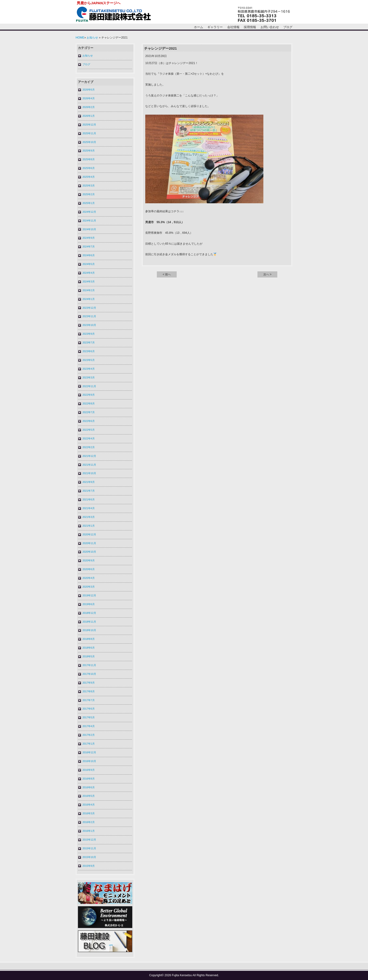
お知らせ (92, 38)
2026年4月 (88, 98)
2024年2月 (88, 290)
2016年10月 (89, 761)
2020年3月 (88, 587)
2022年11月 (89, 386)
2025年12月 (89, 125)
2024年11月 (89, 221)
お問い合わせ (270, 27)
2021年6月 (88, 499)
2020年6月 (88, 569)
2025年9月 (88, 151)
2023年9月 (88, 334)
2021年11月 (89, 465)
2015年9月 (88, 866)
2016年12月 (89, 752)
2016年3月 (88, 813)
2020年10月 (89, 552)
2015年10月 (89, 857)
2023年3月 (88, 377)
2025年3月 (88, 186)
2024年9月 (88, 238)
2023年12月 (89, 308)
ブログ (288, 27)
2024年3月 (88, 282)
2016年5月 (88, 796)
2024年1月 (88, 299)
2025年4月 (88, 177)
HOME (80, 38)
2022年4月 (88, 438)
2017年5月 (88, 717)
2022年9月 (88, 395)
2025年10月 (89, 142)
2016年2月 (88, 822)
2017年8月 (88, 691)
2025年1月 (88, 203)
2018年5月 (88, 656)
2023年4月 (88, 369)
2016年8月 (88, 779)
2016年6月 (88, 787)
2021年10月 (89, 473)
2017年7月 (88, 700)
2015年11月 (89, 848)
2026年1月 (88, 116)
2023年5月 (88, 360)
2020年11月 (89, 543)
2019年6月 (88, 604)
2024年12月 (89, 212)
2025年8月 (88, 159)
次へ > (267, 274)
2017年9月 (88, 683)
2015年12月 (89, 840)
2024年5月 (88, 264)
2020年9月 (88, 560)
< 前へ (167, 274)
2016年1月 (88, 831)
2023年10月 (89, 325)
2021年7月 (88, 491)
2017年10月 (89, 674)
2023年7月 (88, 343)
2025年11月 (89, 133)
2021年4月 (88, 508)
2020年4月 (88, 578)
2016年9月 (88, 770)
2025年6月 (88, 168)
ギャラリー (215, 27)
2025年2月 (88, 194)
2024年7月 (88, 247)
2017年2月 (88, 735)
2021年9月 (88, 482)
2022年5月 (88, 430)
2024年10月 (89, 229)
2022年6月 (88, 421)
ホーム (199, 27)
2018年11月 (89, 622)
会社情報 (233, 27)
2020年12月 (89, 534)
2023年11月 (89, 316)
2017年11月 (89, 665)
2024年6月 (88, 255)
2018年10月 (89, 630)
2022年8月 (88, 403)
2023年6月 (88, 351)
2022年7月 (88, 412)
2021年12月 (89, 456)
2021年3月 (88, 517)
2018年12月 (89, 613)
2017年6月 (88, 709)
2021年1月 (88, 526)
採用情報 (250, 27)
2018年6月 (88, 648)
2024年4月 (88, 273)
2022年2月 (88, 447)
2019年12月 (89, 595)
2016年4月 (88, 805)
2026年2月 (88, 107)
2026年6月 (88, 90)
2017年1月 (88, 744)
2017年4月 (88, 726)
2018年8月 (88, 639)
